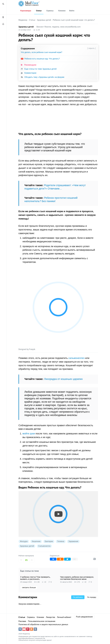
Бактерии (49, 541)
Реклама (22, 621)
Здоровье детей (44, 20)
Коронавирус (26, 11)
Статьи (39, 11)
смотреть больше (29, 587)
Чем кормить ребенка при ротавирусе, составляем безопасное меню (77, 578)
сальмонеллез (76, 358)
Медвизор (23, 20)
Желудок (24, 541)
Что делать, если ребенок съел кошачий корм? (42, 52)
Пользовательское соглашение (42, 621)
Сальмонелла (44, 546)
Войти (72, 11)
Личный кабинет (64, 617)
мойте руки (29, 433)
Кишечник (36, 541)
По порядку (92, 597)
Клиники (62, 11)
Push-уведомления (84, 617)
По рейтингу (78, 597)
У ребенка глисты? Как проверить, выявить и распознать (35, 578)
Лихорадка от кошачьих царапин (63, 379)
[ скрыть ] (92, 48)
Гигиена (61, 541)
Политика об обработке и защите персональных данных (43, 624)
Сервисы (50, 11)
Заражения (73, 541)
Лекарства (50, 617)
